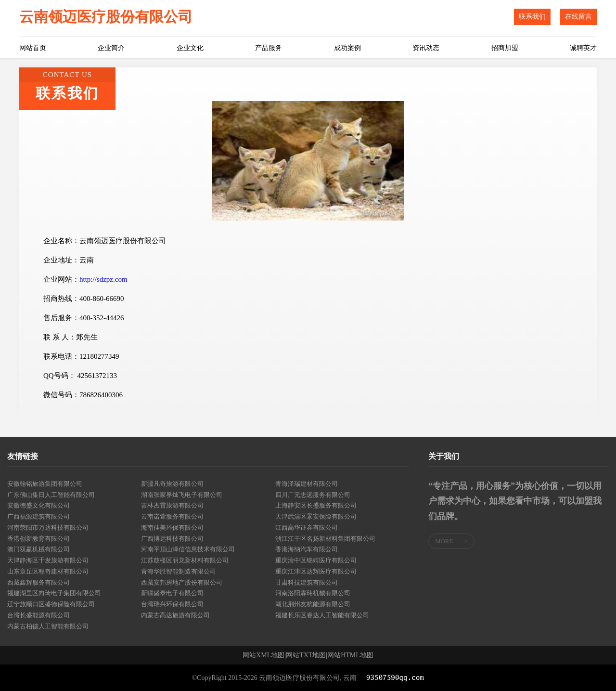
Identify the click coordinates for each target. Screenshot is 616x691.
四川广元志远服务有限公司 (313, 495)
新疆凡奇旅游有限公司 (172, 484)
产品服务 (269, 48)
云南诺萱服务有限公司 (172, 516)
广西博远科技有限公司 (172, 539)
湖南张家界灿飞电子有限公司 (182, 495)
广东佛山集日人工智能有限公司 (51, 495)
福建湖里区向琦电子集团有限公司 (54, 593)
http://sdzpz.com (103, 279)
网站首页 (33, 48)
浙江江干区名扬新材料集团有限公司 (325, 539)
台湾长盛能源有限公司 (38, 615)
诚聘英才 (583, 48)
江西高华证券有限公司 (307, 528)
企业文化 (190, 48)
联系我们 (532, 17)
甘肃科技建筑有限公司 (307, 582)
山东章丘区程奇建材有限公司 (48, 571)
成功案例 (347, 48)
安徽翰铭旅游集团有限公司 (45, 484)
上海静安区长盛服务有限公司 (316, 505)
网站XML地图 (263, 655)
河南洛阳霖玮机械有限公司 (313, 593)
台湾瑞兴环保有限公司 (172, 604)
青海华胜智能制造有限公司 (179, 571)
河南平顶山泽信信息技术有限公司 (188, 549)
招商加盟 (505, 48)
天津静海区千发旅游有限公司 (48, 560)
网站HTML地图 (350, 655)
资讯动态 (426, 48)
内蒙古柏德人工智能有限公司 (48, 626)
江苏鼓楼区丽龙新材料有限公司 (185, 560)
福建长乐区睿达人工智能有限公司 (322, 615)
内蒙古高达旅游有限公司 (175, 615)
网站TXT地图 (306, 655)
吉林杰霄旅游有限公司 (172, 505)
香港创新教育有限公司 (38, 539)
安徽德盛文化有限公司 (38, 505)
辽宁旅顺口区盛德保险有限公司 (51, 604)
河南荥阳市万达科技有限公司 (48, 528)
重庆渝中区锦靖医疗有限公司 (316, 560)
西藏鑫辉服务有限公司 (38, 582)
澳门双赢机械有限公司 (38, 549)
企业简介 (111, 48)
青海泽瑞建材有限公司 (307, 484)
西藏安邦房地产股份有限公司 (182, 582)
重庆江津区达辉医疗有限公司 (316, 571)
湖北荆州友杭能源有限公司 (313, 604)
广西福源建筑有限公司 (38, 516)
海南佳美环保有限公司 (172, 528)
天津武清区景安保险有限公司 (316, 516)
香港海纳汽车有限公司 (307, 549)
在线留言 (578, 17)
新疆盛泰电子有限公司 (172, 593)
